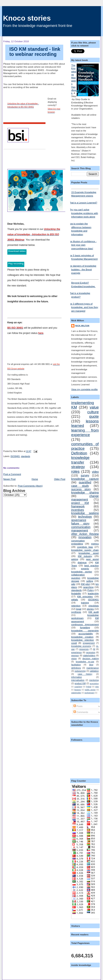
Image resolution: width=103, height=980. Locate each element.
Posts (78, 706)
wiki (73, 584)
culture (93, 412)
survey (85, 475)
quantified (85, 482)
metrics (95, 544)
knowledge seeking (85, 513)
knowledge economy (81, 646)
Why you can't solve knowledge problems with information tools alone (83, 213)
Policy (91, 590)
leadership (93, 593)
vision (74, 658)
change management (85, 498)
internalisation (78, 680)
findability (76, 593)
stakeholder (76, 693)
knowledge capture (85, 479)
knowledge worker (82, 572)
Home (35, 479)
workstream (89, 693)
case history (85, 674)
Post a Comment (12, 474)
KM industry (85, 556)
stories (90, 609)
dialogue (82, 562)
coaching (78, 687)
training (85, 603)
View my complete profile (84, 389)
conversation (78, 541)
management (80, 530)
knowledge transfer (80, 460)
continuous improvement (85, 624)
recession (91, 652)
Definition (79, 453)
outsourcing (80, 671)
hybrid (89, 687)
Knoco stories (27, 18)
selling (90, 581)
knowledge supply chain (85, 550)
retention (76, 606)
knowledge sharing (85, 493)
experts (85, 568)
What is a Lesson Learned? (83, 203)
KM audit (94, 612)
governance (79, 520)
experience (76, 652)
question (76, 578)
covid (74, 643)
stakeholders (89, 655)
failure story (80, 524)
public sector (90, 690)
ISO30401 (15, 456)
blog (91, 665)
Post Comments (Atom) (30, 486)
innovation (85, 537)
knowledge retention (83, 640)
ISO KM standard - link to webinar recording (35, 52)
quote (94, 416)
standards (26, 456)
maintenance (93, 668)
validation (94, 671)
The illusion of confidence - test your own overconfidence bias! (82, 245)
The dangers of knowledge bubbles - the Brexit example (82, 269)
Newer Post (9, 479)
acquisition (94, 684)
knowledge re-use (85, 662)
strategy (78, 467)
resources (84, 649)
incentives (78, 510)
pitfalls (75, 599)
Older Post (60, 479)
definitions (76, 668)
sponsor (75, 655)
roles (75, 471)
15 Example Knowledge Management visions (85, 193)
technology (85, 517)
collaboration (78, 575)
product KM (80, 683)
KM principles (85, 596)
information (76, 677)
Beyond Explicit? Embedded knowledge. (85, 283)
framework (78, 506)
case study (80, 486)
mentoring (94, 680)
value (94, 407)
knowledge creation (82, 637)
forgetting (85, 627)
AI (94, 649)
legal (79, 609)
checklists (94, 606)
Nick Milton (82, 326)
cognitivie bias (85, 547)
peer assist (92, 559)
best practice (92, 565)
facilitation (76, 665)
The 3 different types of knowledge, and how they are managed (83, 307)
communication (81, 527)
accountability (86, 634)
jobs (97, 687)
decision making (91, 658)
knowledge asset (89, 553)
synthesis (76, 612)
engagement (89, 643)
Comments (81, 712)
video (95, 472)
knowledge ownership (85, 630)
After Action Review (85, 534)
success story (81, 489)
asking (75, 559)
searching (88, 587)
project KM (80, 503)
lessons (78, 690)
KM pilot (85, 584)
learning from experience (85, 433)
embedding (77, 544)
